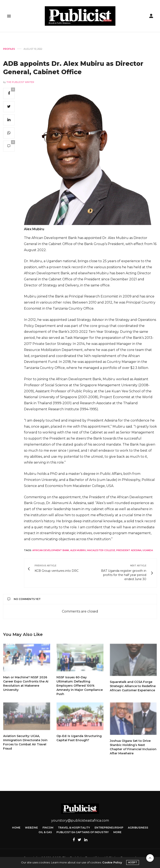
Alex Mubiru (78, 550)
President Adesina (129, 550)
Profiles (9, 49)
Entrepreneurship (109, 828)
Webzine (31, 828)
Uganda (148, 550)
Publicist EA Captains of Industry (83, 832)
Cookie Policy (112, 862)
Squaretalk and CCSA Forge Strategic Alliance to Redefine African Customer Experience (133, 686)
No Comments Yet (24, 599)
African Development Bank (51, 550)
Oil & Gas (45, 832)
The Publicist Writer (20, 82)
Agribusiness (138, 828)
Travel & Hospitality (74, 828)
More (117, 832)
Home (16, 828)
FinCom (48, 828)
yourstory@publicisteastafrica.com (80, 820)
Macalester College (101, 550)
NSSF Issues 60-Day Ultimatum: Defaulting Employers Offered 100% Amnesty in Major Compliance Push (80, 686)
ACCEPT (133, 862)
